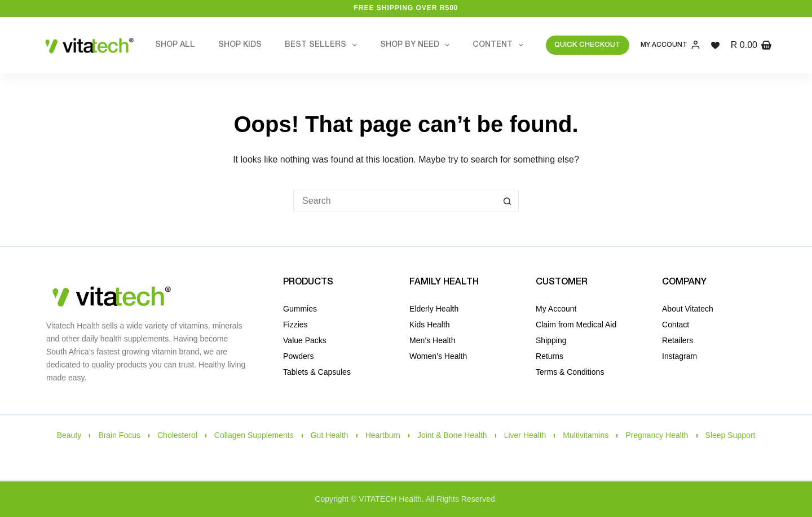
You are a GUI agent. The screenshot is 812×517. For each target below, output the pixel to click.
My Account (556, 309)
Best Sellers (323, 45)
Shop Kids (240, 45)
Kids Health (430, 325)
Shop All (175, 45)
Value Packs (305, 340)
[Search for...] (395, 201)
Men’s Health (432, 340)
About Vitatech (688, 309)
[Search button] (507, 201)
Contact (676, 325)
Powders (298, 356)
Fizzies (295, 325)
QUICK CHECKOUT (588, 45)
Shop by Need (417, 45)
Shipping (551, 340)
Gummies (300, 309)
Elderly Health (434, 309)
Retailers (678, 340)
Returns (550, 356)
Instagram (679, 356)
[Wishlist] (715, 45)
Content (500, 45)
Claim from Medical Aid (576, 325)
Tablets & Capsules (317, 372)
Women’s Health (438, 356)
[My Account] (670, 45)
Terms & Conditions (570, 372)
